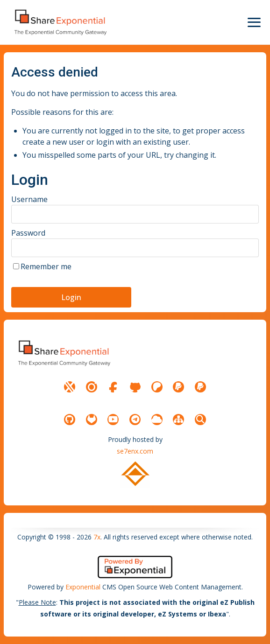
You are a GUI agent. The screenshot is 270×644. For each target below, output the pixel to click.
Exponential (83, 587)
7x (97, 537)
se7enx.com (135, 451)
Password (28, 233)
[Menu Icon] (254, 22)
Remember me (46, 266)
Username (29, 199)
